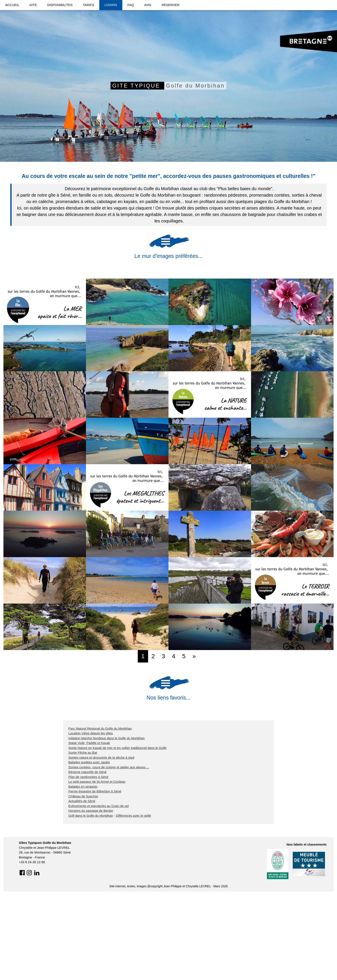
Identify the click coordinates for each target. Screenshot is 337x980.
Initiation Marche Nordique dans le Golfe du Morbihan (106, 823)
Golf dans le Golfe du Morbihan (91, 900)
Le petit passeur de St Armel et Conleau (97, 867)
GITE (33, 5)
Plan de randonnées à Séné (88, 862)
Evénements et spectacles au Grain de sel (99, 891)
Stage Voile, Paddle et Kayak (89, 828)
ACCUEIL (12, 5)
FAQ (131, 5)
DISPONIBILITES (60, 5)
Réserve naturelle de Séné (87, 857)
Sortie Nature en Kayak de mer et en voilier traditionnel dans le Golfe (117, 833)
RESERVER (170, 5)
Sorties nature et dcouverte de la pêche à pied (101, 842)
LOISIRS (111, 5)
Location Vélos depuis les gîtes (91, 818)
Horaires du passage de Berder (91, 896)
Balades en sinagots (83, 871)
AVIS (148, 5)
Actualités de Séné (82, 886)
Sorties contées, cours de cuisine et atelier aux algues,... (109, 852)
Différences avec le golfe (133, 900)
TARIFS (89, 5)
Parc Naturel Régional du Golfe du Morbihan (100, 813)
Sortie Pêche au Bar (83, 837)
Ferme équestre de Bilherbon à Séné (95, 876)
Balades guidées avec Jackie (89, 847)
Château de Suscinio (83, 881)
